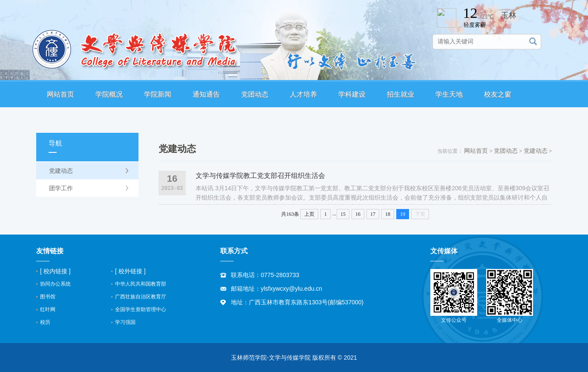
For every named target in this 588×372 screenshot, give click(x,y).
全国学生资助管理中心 (141, 309)
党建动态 (61, 171)
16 (358, 214)
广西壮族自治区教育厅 (141, 297)
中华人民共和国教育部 (141, 284)
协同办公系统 (55, 284)
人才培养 (303, 94)
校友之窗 (498, 94)
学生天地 (449, 94)
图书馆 (48, 297)
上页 (309, 214)
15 (343, 214)
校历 (45, 322)
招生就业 (401, 94)
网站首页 (61, 94)
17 (373, 214)
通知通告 (206, 94)
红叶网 (48, 309)
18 (388, 214)
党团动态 (255, 94)
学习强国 (125, 322)
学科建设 (352, 94)
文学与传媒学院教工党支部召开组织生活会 (260, 176)
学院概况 (109, 94)
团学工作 (61, 188)
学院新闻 (158, 94)
